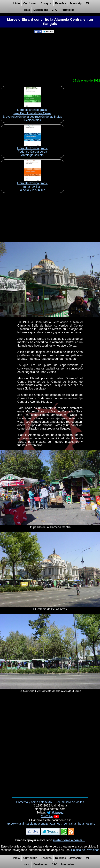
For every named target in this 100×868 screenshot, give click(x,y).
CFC (54, 10)
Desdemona (41, 10)
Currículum (30, 3)
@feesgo (57, 812)
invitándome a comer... (69, 840)
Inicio (16, 3)
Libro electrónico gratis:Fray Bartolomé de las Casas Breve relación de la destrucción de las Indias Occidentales (32, 115)
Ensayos (46, 3)
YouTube (47, 816)
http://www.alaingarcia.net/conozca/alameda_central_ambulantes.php (50, 824)
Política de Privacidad (85, 850)
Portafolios (68, 10)
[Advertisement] (50, 56)
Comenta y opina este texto (34, 802)
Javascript (76, 3)
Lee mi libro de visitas (70, 802)
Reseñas (61, 3)
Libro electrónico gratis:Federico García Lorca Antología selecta (32, 152)
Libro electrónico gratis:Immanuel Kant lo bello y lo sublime (32, 187)
